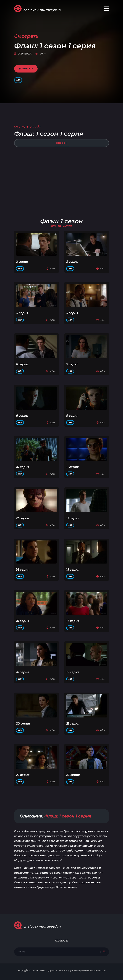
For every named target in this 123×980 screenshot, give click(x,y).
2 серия (22, 262)
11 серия (72, 467)
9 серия (72, 416)
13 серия (73, 518)
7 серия (72, 364)
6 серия (22, 364)
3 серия (72, 262)
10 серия (23, 467)
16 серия (23, 621)
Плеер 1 (62, 143)
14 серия (23, 570)
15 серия (73, 570)
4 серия (22, 313)
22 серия (23, 775)
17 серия (73, 621)
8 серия (22, 416)
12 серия (23, 518)
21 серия (73, 724)
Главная (61, 941)
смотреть (26, 69)
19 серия (73, 672)
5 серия (72, 313)
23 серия (73, 775)
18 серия (23, 672)
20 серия (23, 724)
